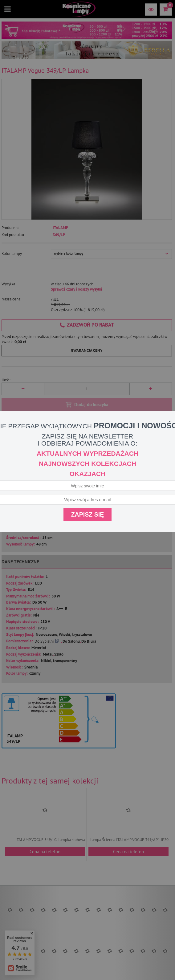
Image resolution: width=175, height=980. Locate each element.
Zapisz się (88, 514)
